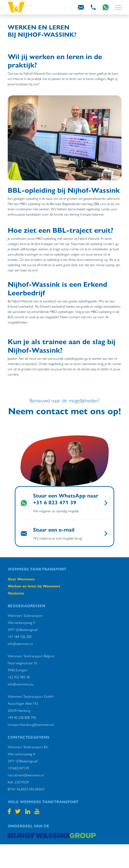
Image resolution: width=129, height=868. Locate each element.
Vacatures (16, 593)
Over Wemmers (21, 579)
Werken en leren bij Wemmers (34, 586)
